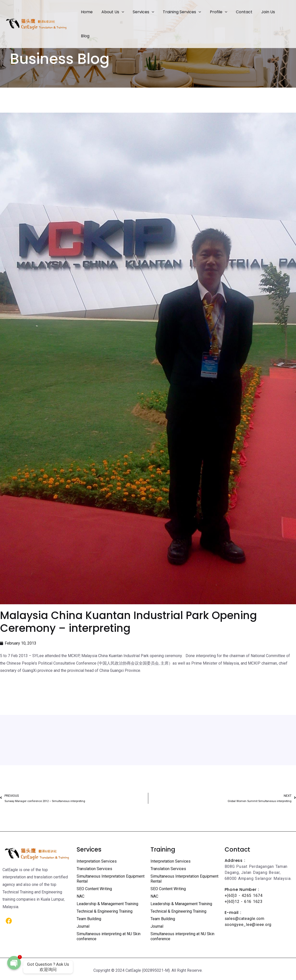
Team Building (89, 919)
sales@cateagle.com (245, 919)
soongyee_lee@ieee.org (248, 925)
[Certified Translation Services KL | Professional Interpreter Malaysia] (36, 24)
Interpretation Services (97, 861)
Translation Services (94, 869)
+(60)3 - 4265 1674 (244, 896)
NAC (81, 896)
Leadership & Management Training (107, 904)
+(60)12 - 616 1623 (244, 902)
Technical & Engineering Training (105, 911)
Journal (83, 926)
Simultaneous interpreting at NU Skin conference (109, 936)
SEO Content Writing (94, 889)
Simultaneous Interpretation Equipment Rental (111, 879)
